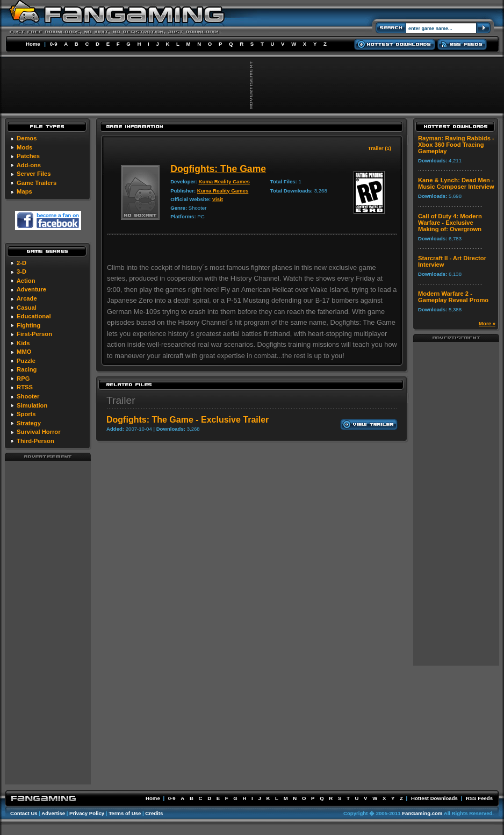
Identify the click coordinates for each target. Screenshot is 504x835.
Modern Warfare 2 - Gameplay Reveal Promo (453, 297)
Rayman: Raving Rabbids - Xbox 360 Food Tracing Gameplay (456, 145)
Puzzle (26, 361)
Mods (24, 147)
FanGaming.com (422, 813)
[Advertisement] (48, 622)
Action (26, 281)
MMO (24, 352)
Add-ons (29, 165)
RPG (23, 379)
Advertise (53, 813)
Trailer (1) (380, 148)
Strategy (29, 423)
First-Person (34, 334)
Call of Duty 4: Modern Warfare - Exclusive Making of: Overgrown (450, 223)
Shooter (28, 396)
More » (487, 323)
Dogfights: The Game (218, 169)
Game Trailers (37, 183)
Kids (23, 343)
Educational (34, 316)
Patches (28, 156)
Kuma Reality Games (224, 181)
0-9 (54, 44)
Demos (27, 138)
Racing (27, 369)
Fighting (28, 325)
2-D (21, 263)
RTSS (25, 387)
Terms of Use (125, 813)
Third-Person (35, 441)
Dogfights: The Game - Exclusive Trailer (188, 420)
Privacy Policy (87, 813)
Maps (24, 191)
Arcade (27, 298)
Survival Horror (38, 432)
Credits (154, 813)
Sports (26, 414)
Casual (27, 308)
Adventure (31, 289)
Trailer (121, 400)
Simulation (32, 405)
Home (33, 44)
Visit (218, 199)
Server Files (34, 174)
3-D (21, 272)
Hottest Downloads (434, 798)
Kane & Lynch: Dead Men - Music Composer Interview (456, 183)
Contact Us (24, 813)
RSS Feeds (479, 798)
